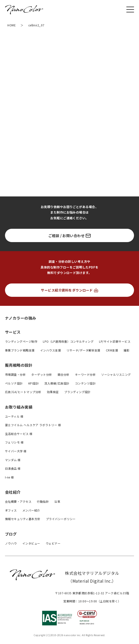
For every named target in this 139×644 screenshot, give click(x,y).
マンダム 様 (13, 460)
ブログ (11, 534)
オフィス (11, 510)
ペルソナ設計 (14, 383)
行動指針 (43, 501)
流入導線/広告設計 (57, 383)
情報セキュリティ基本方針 (23, 519)
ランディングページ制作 (21, 341)
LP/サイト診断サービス (115, 341)
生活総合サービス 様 (19, 434)
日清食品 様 (13, 468)
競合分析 (64, 374)
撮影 (127, 350)
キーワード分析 (85, 374)
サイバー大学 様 (16, 451)
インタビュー (31, 543)
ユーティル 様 (14, 416)
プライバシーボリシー (61, 519)
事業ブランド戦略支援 (20, 350)
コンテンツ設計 (85, 383)
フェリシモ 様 (14, 442)
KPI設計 (34, 383)
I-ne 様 (10, 477)
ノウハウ (11, 543)
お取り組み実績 (19, 407)
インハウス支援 (51, 350)
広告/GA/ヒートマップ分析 (23, 392)
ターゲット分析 (42, 374)
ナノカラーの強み (21, 318)
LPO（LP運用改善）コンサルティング (68, 341)
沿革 (57, 501)
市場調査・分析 (15, 374)
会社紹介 (13, 492)
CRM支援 (112, 350)
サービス (13, 332)
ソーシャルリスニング (116, 374)
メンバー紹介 (31, 510)
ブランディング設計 (77, 392)
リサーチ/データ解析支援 (83, 350)
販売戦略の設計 (19, 365)
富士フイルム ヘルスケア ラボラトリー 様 (33, 425)
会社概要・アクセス (18, 501)
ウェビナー (53, 543)
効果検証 (53, 392)
